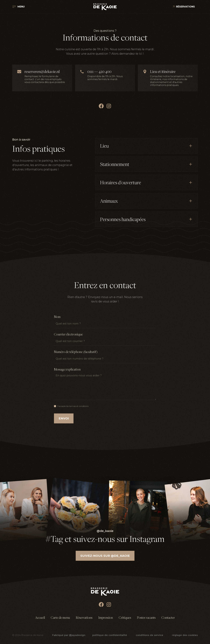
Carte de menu (60, 618)
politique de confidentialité (110, 635)
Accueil (40, 618)
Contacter (168, 618)
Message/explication (67, 369)
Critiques (125, 618)
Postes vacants (146, 618)
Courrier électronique (68, 334)
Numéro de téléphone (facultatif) (76, 352)
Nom (57, 317)
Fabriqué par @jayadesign (69, 635)
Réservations (84, 618)
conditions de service (149, 635)
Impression (106, 618)
